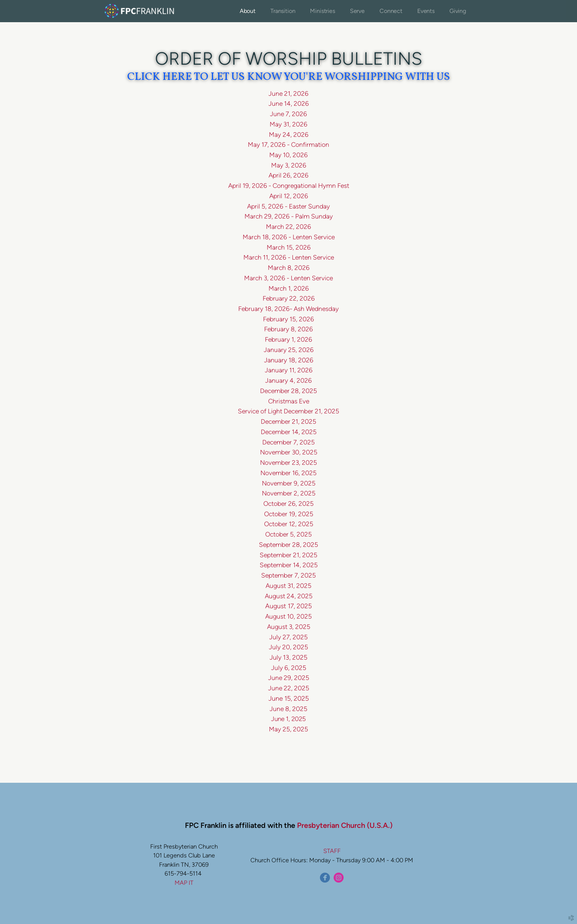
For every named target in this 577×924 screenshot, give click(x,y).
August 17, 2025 (288, 606)
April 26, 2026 (288, 175)
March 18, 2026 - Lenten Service (289, 237)
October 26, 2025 (288, 504)
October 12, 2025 (289, 524)
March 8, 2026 (289, 268)
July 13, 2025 (288, 657)
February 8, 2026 (288, 329)
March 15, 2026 (289, 247)
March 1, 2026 (289, 288)
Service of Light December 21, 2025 (288, 411)
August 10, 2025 (288, 616)
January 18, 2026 (289, 360)
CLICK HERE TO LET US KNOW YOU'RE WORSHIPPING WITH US (289, 77)
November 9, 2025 (289, 483)
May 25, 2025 (288, 729)
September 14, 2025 (289, 565)
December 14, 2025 (289, 432)
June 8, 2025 (288, 709)
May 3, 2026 (289, 165)
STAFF (332, 851)
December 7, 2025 (288, 442)
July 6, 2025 (289, 668)
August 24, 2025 (289, 596)
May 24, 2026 (289, 135)
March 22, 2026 (288, 227)
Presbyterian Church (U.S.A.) (345, 825)
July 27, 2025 (288, 637)
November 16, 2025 (288, 473)
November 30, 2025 (289, 452)
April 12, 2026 (289, 196)
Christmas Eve (289, 401)
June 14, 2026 (289, 104)
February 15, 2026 (288, 319)
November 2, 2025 (289, 493)
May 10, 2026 (288, 155)
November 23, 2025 (288, 463)
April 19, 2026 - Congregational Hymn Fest (289, 186)
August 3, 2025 (289, 627)
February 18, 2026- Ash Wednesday (288, 309)
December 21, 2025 (288, 422)
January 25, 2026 (289, 350)
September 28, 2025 (288, 545)
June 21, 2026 (288, 94)
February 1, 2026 (288, 339)
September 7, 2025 (288, 575)
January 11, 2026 (289, 370)
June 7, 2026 (288, 114)
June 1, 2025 (288, 719)
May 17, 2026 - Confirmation (288, 145)
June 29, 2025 (289, 678)
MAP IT (184, 883)
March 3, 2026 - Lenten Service (288, 278)
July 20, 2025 (288, 647)
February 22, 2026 (289, 298)
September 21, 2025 (288, 555)
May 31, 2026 (288, 124)
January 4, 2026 (288, 380)
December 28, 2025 (288, 391)
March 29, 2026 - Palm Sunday (289, 216)
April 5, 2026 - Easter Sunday (288, 206)
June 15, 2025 (289, 698)
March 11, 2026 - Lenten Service (289, 257)
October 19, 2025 (289, 514)
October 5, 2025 (288, 534)
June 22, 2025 (289, 688)
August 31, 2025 (288, 586)
